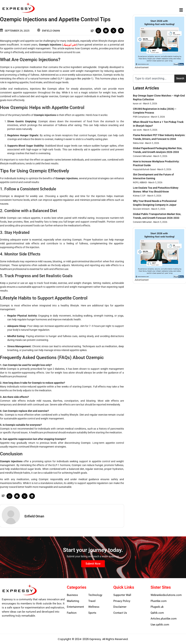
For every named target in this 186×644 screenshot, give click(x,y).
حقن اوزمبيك (70, 45)
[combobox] (154, 79)
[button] (181, 10)
